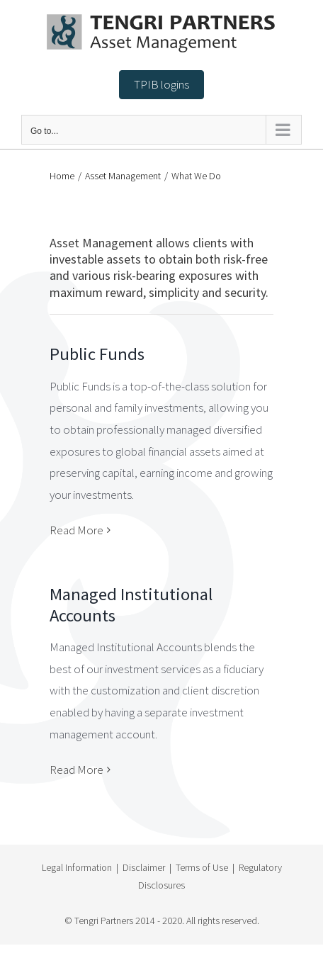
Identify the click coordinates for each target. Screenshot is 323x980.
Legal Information (77, 867)
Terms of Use (202, 867)
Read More (76, 530)
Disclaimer (144, 867)
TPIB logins (161, 84)
